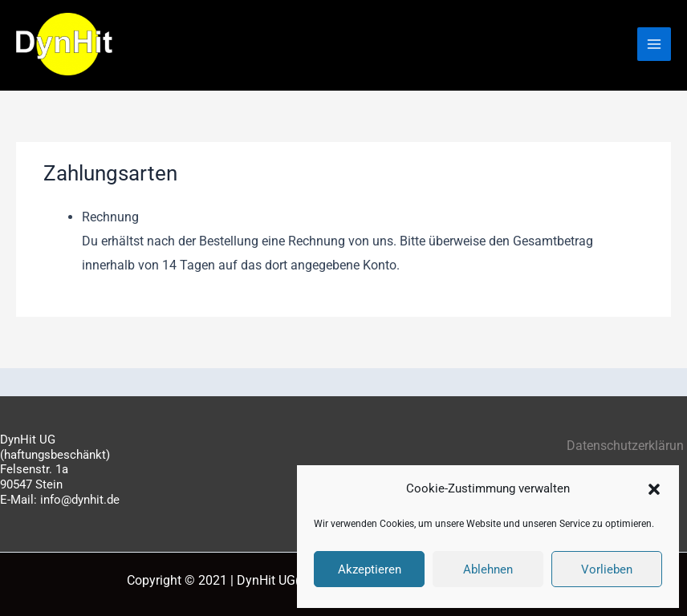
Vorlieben (607, 569)
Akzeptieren (370, 569)
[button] (654, 489)
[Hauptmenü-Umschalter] (654, 44)
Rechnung (110, 217)
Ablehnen (488, 569)
